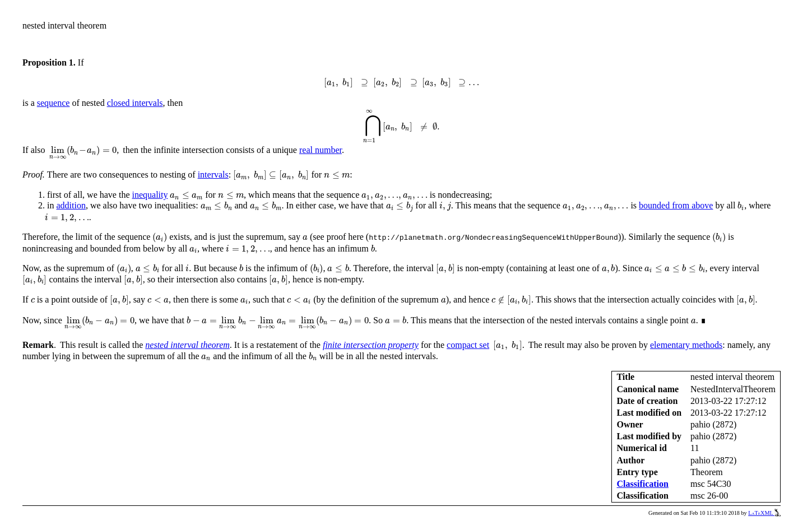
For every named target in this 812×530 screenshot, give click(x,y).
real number (321, 150)
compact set (468, 345)
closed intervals (135, 103)
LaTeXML (764, 513)
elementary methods (686, 345)
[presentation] (401, 83)
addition (71, 205)
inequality (150, 195)
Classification (642, 484)
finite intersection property (371, 345)
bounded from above (676, 205)
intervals (213, 175)
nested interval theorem (187, 345)
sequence (54, 103)
